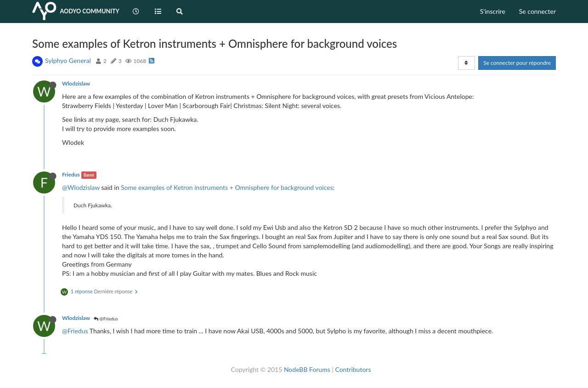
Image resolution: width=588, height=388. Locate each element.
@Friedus (106, 319)
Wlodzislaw (76, 83)
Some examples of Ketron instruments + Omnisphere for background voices (227, 187)
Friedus (71, 174)
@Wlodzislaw (81, 187)
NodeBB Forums (307, 369)
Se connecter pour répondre (517, 63)
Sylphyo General (68, 60)
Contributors (353, 369)
